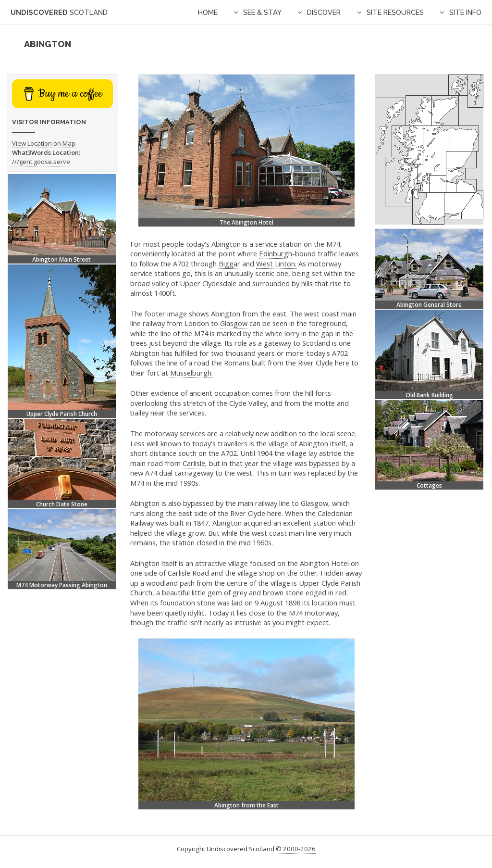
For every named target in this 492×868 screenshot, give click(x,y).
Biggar (229, 264)
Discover (324, 12)
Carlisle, (195, 463)
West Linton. (276, 264)
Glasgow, (315, 503)
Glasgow (234, 323)
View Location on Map (44, 143)
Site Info (465, 12)
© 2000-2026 (296, 849)
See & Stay (262, 12)
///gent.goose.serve (41, 162)
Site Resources (395, 12)
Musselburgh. (191, 373)
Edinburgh (276, 253)
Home (208, 12)
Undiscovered (59, 12)
